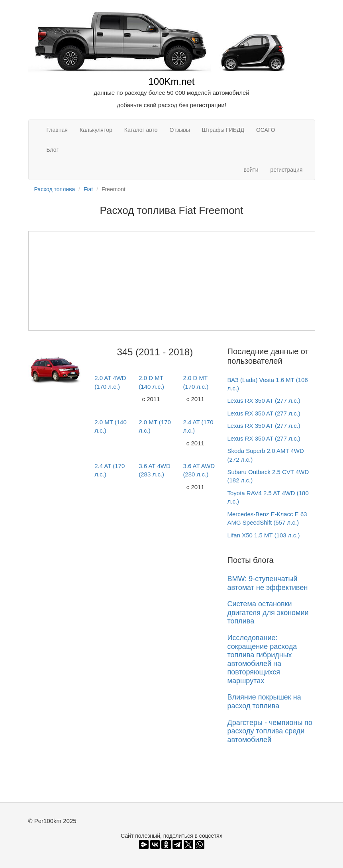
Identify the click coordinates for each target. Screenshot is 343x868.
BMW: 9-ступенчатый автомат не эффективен (268, 583)
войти (251, 170)
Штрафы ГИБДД (223, 130)
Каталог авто (141, 130)
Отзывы (180, 130)
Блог (53, 150)
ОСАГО (266, 130)
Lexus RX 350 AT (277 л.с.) (264, 401)
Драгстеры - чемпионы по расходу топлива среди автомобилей (270, 731)
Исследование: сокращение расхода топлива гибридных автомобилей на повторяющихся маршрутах (262, 659)
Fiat (88, 189)
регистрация (287, 170)
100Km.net (171, 81)
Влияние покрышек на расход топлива (264, 701)
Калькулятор (96, 130)
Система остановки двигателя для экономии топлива (268, 612)
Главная (57, 130)
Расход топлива (55, 189)
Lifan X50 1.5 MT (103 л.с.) (264, 535)
